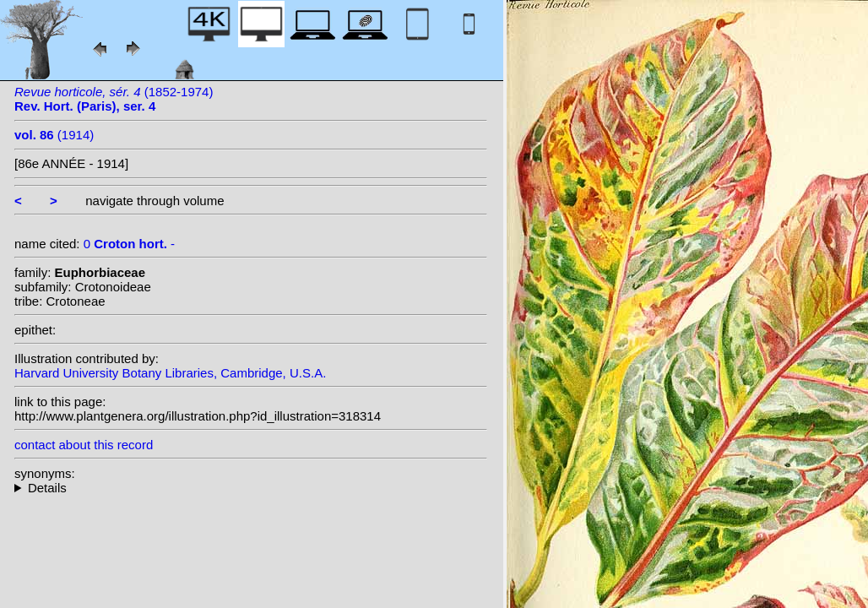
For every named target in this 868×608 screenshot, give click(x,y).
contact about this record (84, 445)
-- (251, 488)
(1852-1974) (114, 99)
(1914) (54, 135)
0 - (129, 244)
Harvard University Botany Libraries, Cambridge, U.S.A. (170, 373)
